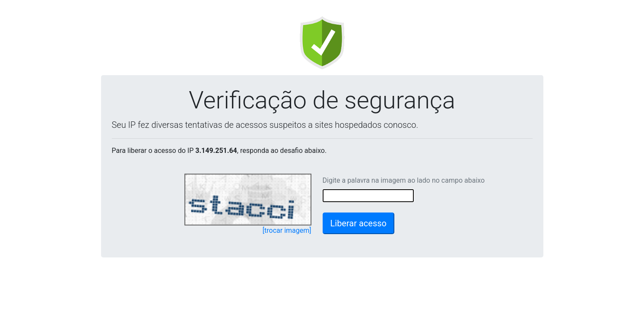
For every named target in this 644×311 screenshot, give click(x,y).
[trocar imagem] (287, 230)
